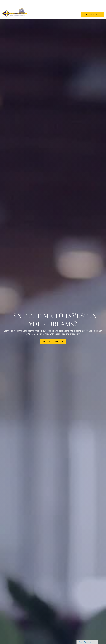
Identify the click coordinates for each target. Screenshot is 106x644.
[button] (44, 4)
